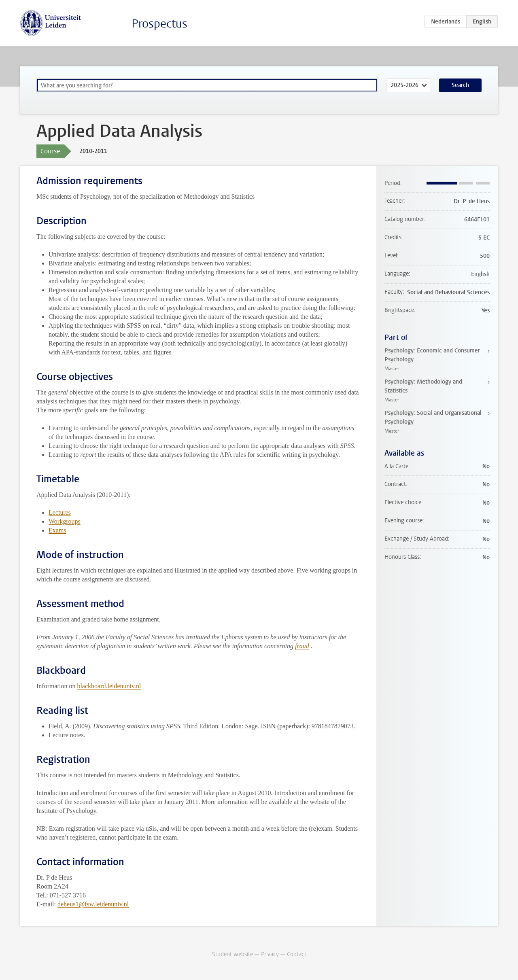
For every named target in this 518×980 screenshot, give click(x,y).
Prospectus (159, 24)
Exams (57, 530)
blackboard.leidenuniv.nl (109, 686)
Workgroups (65, 521)
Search (460, 85)
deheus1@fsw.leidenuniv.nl (93, 904)
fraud (302, 646)
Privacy (270, 954)
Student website (232, 954)
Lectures (60, 512)
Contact (297, 954)
